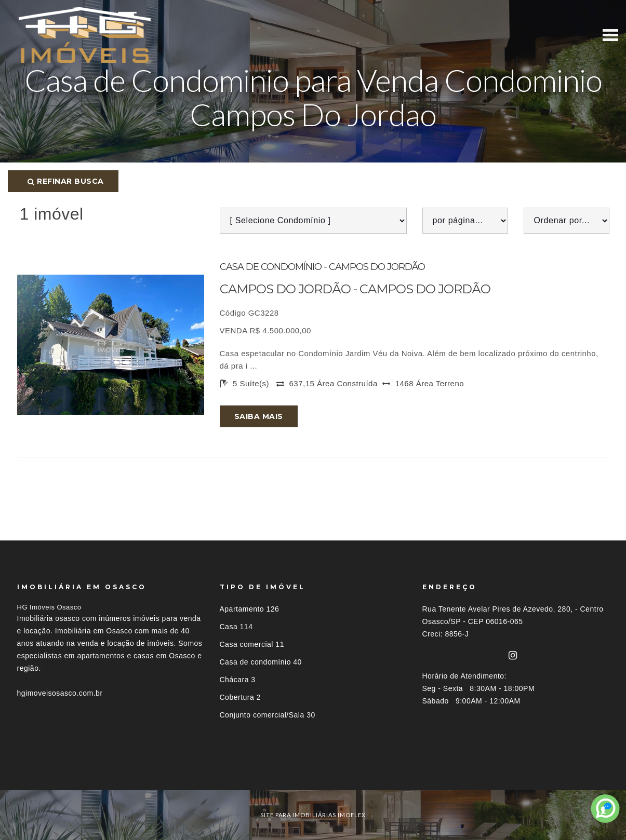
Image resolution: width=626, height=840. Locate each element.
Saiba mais (259, 416)
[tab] (313, 771)
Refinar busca (66, 181)
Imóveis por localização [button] (59, 771)
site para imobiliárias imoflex (313, 815)
